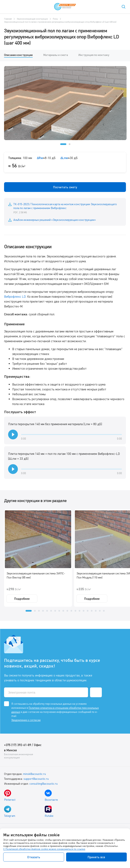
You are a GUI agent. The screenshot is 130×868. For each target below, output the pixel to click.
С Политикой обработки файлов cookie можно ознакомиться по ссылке (44, 849)
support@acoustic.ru (36, 779)
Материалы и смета (56, 55)
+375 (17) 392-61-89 (18, 745)
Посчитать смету (65, 187)
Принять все (96, 857)
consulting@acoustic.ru (44, 784)
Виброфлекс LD (15, 296)
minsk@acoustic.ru (34, 774)
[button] (63, 144)
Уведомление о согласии (26, 720)
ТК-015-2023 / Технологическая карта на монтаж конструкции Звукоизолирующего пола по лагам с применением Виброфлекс (68, 208)
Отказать (34, 857)
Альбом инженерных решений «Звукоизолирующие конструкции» (55, 220)
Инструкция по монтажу (94, 55)
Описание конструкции (18, 55)
